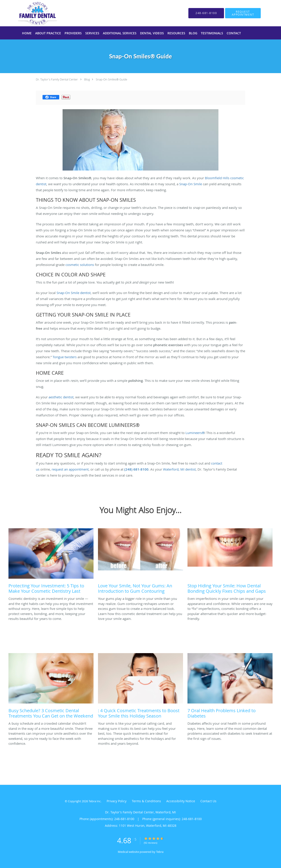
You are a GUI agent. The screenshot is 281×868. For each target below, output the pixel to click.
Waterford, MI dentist (179, 469)
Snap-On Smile (191, 184)
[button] (243, 13)
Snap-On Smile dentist (74, 293)
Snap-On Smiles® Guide (111, 79)
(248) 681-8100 (136, 469)
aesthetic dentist (61, 397)
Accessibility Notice (181, 801)
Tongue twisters (65, 357)
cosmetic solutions (80, 265)
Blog (87, 79)
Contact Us (208, 801)
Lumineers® (195, 433)
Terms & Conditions (146, 801)
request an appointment (70, 469)
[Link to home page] (31, 13)
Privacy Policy (117, 801)
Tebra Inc (95, 801)
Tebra (160, 852)
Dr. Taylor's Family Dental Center (57, 79)
